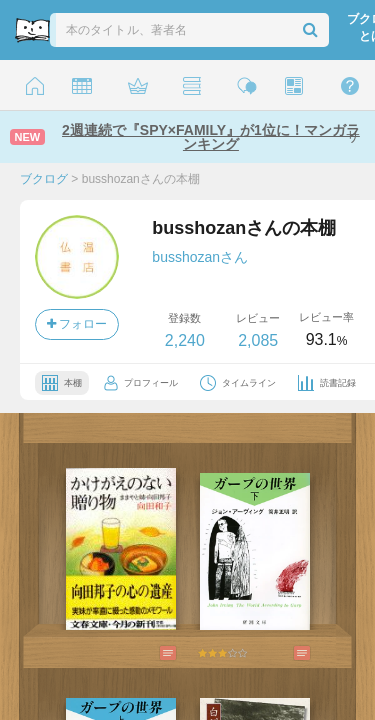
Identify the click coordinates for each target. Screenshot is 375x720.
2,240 (185, 340)
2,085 (258, 340)
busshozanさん (200, 257)
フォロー (77, 324)
